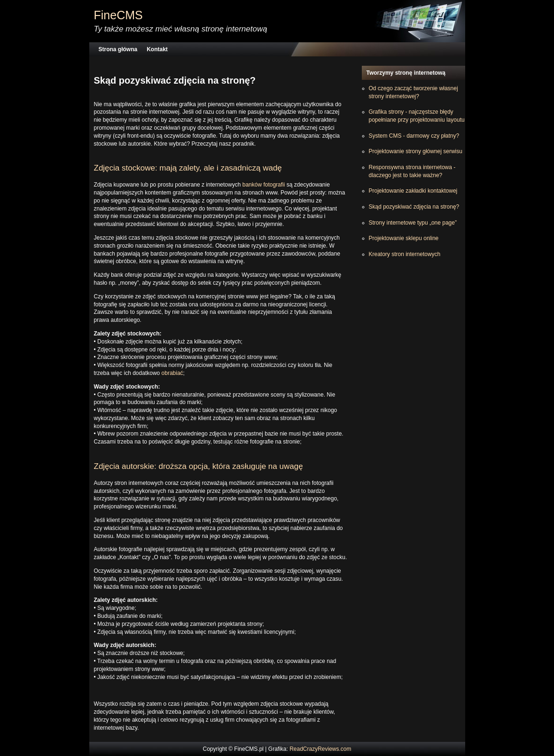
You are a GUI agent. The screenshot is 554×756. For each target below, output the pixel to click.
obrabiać (172, 373)
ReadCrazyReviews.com (320, 749)
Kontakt (157, 49)
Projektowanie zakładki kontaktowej (413, 191)
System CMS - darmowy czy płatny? (414, 136)
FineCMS (118, 15)
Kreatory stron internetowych (405, 254)
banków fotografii (264, 185)
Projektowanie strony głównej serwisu (416, 151)
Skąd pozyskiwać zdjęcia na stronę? (414, 207)
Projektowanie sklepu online (404, 238)
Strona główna (118, 49)
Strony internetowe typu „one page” (413, 223)
